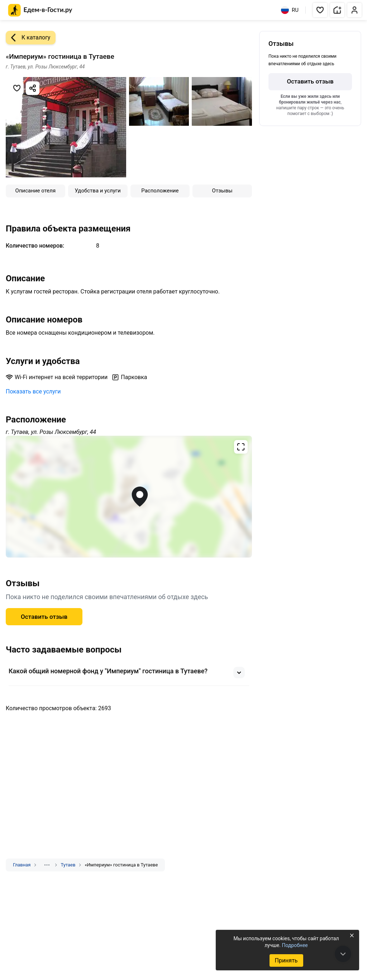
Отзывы (222, 191)
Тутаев (68, 865)
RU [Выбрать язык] (290, 10)
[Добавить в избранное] (17, 88)
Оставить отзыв (44, 617)
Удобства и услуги (98, 191)
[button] (320, 10)
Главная (22, 865)
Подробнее (295, 945)
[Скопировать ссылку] (33, 88)
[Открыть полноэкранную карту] (129, 497)
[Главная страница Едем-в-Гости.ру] (40, 10)
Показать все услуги (33, 391)
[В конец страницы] (343, 954)
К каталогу (28, 38)
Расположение (160, 191)
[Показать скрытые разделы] (47, 865)
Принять (286, 960)
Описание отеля (36, 191)
